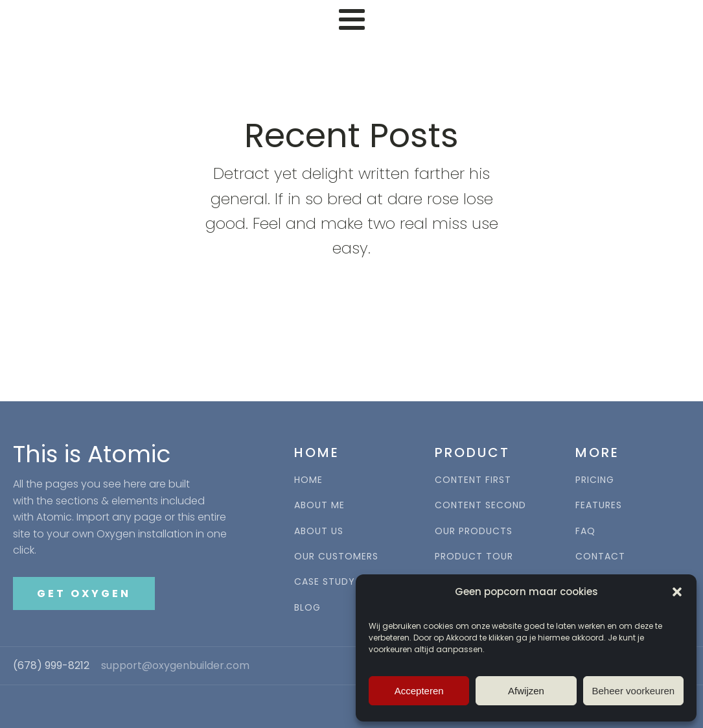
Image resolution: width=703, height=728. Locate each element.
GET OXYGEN (84, 593)
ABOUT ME (319, 505)
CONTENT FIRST (473, 480)
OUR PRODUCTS (474, 531)
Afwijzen (526, 691)
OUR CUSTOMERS (336, 557)
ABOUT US (319, 531)
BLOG (307, 608)
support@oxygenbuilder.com (175, 666)
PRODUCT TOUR (474, 557)
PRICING (595, 480)
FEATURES (599, 505)
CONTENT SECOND (480, 505)
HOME (308, 480)
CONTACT (600, 557)
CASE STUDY (325, 582)
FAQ (585, 531)
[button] (677, 592)
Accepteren (419, 691)
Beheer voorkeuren (634, 691)
